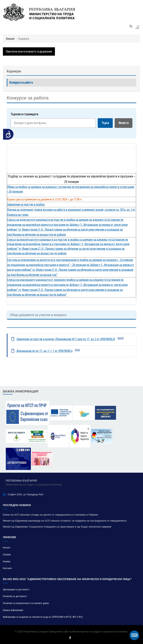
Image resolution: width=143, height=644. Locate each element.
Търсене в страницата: (25, 114)
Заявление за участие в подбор (26, 204)
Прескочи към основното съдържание (29, 51)
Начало (10, 39)
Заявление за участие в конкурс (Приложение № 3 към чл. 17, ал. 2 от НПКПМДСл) (66, 339)
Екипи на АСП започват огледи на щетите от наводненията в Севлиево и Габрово (50, 515)
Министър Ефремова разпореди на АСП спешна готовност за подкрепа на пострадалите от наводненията (65, 521)
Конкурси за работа (21, 82)
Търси (105, 123)
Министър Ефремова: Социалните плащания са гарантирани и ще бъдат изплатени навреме (57, 527)
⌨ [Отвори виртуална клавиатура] (134, 635)
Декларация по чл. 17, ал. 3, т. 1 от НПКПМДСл (44, 351)
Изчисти (124, 123)
